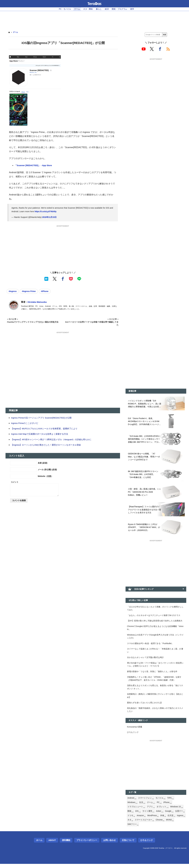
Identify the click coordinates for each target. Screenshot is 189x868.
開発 (131, 815)
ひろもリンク (133, 736)
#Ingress (13, 291)
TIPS (171, 802)
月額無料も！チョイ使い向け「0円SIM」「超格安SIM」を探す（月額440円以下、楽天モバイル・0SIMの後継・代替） (154, 681)
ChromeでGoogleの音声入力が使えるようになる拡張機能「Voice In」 (156, 629)
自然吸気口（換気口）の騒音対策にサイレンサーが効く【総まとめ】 (155, 698)
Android (132, 802)
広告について (128, 844)
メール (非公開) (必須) (47, 470)
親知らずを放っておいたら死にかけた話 (144, 706)
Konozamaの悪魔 (135, 730)
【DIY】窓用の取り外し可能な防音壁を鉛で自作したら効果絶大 (155, 622)
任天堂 (131, 824)
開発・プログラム (120, 9)
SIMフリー (143, 829)
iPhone (168, 806)
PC (159, 806)
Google (170, 815)
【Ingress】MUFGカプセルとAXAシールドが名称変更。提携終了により (44, 429)
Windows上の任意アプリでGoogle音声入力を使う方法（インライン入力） (156, 638)
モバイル (161, 802)
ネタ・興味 (88, 9)
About (52, 844)
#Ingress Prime (29, 291)
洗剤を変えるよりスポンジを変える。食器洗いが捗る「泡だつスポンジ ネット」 (155, 690)
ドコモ (142, 820)
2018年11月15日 (50, 217)
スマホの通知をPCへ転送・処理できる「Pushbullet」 (150, 645)
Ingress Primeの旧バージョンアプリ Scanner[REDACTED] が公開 (42, 418)
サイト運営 (148, 815)
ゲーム (77, 9)
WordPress (165, 820)
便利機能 (66, 844)
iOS (138, 815)
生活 (143, 806)
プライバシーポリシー (87, 844)
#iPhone (46, 291)
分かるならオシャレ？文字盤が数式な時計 (145, 659)
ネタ (150, 824)
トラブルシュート (136, 811)
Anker (160, 815)
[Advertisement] (94, 20)
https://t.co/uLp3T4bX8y (46, 212)
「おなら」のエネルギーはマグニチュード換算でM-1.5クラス (154, 616)
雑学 (132, 9)
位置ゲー (132, 820)
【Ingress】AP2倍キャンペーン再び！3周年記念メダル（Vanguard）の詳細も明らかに (52, 439)
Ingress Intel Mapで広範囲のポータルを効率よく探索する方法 (40, 434)
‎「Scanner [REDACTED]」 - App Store (34, 165)
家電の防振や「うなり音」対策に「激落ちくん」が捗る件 (152, 674)
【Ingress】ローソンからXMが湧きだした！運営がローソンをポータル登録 (46, 445)
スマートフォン (146, 802)
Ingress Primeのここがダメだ (25, 423)
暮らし (99, 9)
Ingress (141, 824)
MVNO (131, 829)
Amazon (153, 820)
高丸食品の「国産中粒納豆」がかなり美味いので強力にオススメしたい (155, 713)
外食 (175, 820)
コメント (15, 482)
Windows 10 (177, 811)
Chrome (179, 824)
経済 (107, 9)
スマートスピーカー (164, 824)
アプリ (151, 811)
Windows (133, 806)
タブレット (163, 811)
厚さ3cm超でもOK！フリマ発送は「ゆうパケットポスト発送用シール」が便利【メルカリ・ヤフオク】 (155, 667)
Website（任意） (45, 476)
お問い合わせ (110, 844)
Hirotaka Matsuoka (37, 302)
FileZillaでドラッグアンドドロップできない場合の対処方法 (33, 322)
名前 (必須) (43, 463)
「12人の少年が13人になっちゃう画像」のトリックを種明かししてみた (155, 609)
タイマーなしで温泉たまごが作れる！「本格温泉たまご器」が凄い (155, 652)
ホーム (39, 844)
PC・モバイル (65, 9)
